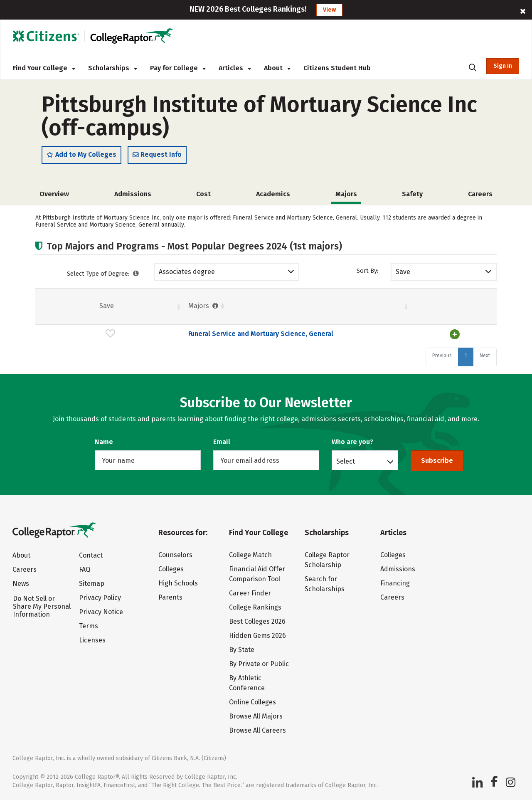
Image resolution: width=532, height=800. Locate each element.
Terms (89, 626)
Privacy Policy (100, 598)
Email (222, 442)
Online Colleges (252, 702)
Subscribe (437, 460)
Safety (412, 194)
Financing (395, 583)
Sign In (503, 66)
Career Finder (250, 593)
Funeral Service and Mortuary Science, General (141, 334)
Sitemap (92, 584)
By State (242, 650)
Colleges (171, 569)
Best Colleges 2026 (257, 621)
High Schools (178, 583)
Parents (170, 597)
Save (403, 272)
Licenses (92, 640)
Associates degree (187, 272)
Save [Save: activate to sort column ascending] (46, 306)
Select (346, 461)
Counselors (175, 555)
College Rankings (255, 607)
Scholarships (112, 68)
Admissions (133, 194)
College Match (250, 555)
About (277, 68)
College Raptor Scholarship (327, 560)
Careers (480, 194)
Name (104, 442)
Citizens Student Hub (337, 68)
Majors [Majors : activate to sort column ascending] (84, 306)
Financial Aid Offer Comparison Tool (257, 574)
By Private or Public (259, 664)
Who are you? (352, 442)
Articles (235, 68)
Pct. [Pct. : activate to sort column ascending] (375, 306)
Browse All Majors (256, 716)
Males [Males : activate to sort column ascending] (423, 306)
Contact (91, 555)
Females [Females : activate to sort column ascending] (326, 306)
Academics (273, 194)
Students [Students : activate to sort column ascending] (260, 306)
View (329, 10)
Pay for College (178, 68)
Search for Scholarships (325, 584)
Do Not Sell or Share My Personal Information (42, 606)
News (21, 584)
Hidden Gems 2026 (257, 636)
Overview (54, 194)
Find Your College (44, 68)
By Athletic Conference (247, 683)
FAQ (85, 569)
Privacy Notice (101, 612)
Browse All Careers (257, 730)
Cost (203, 194)
